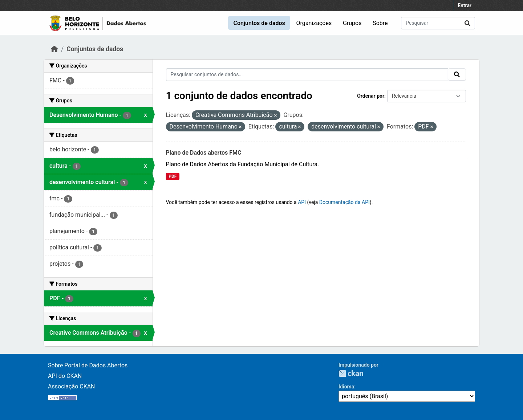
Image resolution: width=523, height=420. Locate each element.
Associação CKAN (72, 386)
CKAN (351, 373)
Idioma (346, 387)
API (302, 202)
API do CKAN (65, 376)
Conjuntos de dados (259, 23)
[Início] (54, 49)
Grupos (352, 23)
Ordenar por (371, 96)
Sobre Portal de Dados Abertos (88, 365)
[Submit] (467, 23)
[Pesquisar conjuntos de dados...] (438, 23)
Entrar (465, 5)
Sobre (380, 23)
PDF (173, 176)
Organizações (314, 23)
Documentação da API (344, 202)
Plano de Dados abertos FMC (204, 153)
